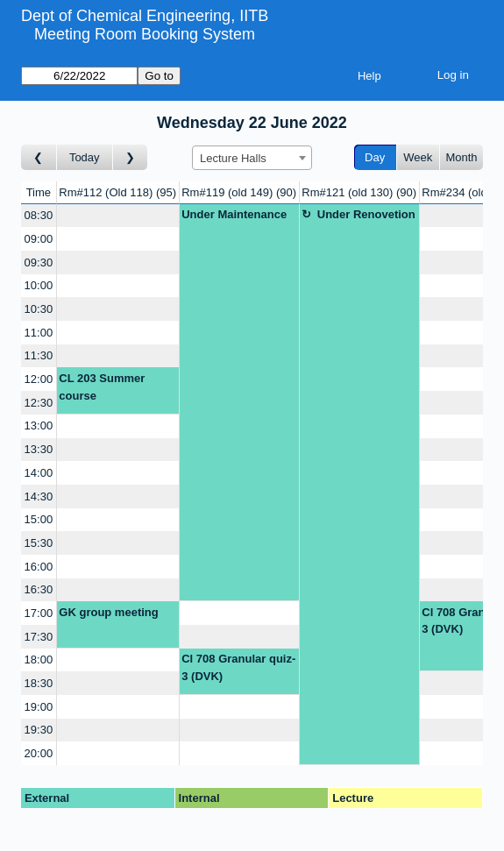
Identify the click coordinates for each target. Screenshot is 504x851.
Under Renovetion (366, 214)
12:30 (39, 403)
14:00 (39, 473)
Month (461, 157)
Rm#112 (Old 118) (117, 192)
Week (418, 157)
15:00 (39, 519)
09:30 (39, 262)
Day (375, 157)
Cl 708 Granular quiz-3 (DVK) (238, 667)
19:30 (39, 730)
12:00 (39, 379)
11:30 (39, 355)
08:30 (39, 215)
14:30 (39, 496)
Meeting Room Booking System (145, 34)
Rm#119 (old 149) (239, 192)
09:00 (39, 239)
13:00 (39, 425)
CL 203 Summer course (102, 387)
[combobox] (252, 158)
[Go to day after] (131, 157)
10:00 (39, 285)
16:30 (39, 589)
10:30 (39, 309)
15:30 (39, 543)
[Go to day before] (39, 157)
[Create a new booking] (118, 216)
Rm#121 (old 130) (359, 192)
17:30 (39, 637)
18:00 (39, 660)
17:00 (39, 613)
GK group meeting (108, 612)
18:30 (39, 683)
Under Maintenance (234, 214)
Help (369, 76)
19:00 (39, 707)
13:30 (39, 449)
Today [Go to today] (85, 157)
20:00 (39, 753)
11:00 (39, 333)
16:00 (39, 567)
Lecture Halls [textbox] (233, 158)
